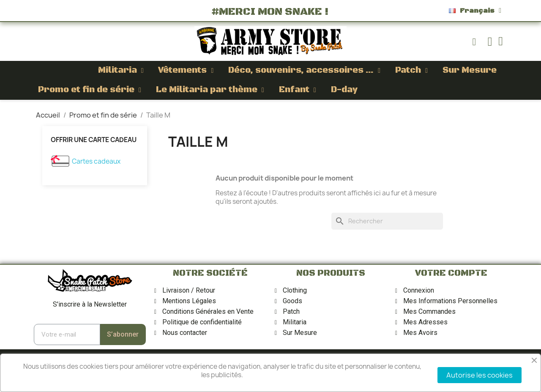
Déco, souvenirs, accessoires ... (304, 71)
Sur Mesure (470, 70)
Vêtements (186, 71)
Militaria (121, 71)
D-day (344, 90)
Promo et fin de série (90, 90)
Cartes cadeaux (96, 161)
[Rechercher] (387, 221)
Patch (411, 71)
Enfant (298, 90)
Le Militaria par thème (210, 90)
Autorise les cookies (480, 375)
